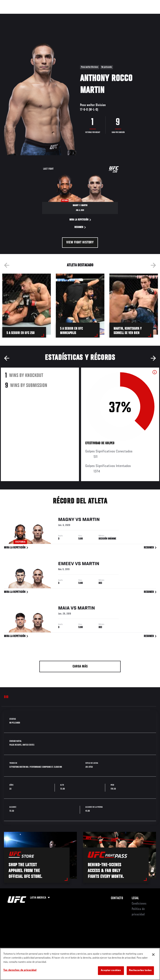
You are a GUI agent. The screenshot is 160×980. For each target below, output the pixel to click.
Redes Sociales (99, 18)
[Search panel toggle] (146, 16)
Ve (117, 16)
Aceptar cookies (111, 971)
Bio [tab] (6, 697)
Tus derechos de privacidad (20, 970)
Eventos (12, 16)
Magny (66, 521)
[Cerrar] (153, 955)
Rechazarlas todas (140, 971)
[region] (80, 964)
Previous (7, 265)
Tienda (136, 16)
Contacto (117, 898)
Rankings (30, 16)
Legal (135, 898)
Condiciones (139, 904)
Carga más (80, 667)
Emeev (66, 565)
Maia (64, 609)
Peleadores (50, 16)
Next (153, 265)
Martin (91, 521)
